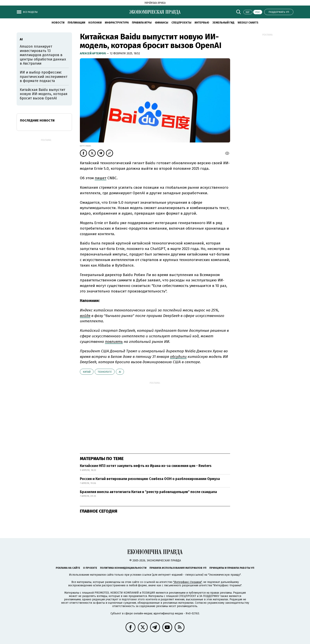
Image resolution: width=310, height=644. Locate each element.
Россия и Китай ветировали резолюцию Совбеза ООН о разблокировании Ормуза (150, 479)
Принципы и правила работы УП (232, 568)
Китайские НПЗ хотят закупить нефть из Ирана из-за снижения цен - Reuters (146, 466)
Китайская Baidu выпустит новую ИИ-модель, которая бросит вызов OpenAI (44, 94)
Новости (58, 23)
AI (120, 372)
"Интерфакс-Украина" (188, 582)
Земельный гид (223, 23)
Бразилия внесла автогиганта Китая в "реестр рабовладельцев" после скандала (148, 492)
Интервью (202, 23)
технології (105, 372)
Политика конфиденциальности (123, 568)
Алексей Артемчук (93, 53)
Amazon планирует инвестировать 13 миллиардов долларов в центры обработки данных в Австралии (43, 55)
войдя (85, 316)
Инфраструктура (117, 23)
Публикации (76, 23)
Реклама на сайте (68, 568)
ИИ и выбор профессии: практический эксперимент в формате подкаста (44, 77)
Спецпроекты (181, 23)
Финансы (162, 23)
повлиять (114, 342)
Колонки (95, 23)
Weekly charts (248, 23)
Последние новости (37, 120)
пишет (101, 178)
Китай (87, 372)
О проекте (90, 568)
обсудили (178, 357)
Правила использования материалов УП (178, 568)
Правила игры (142, 23)
